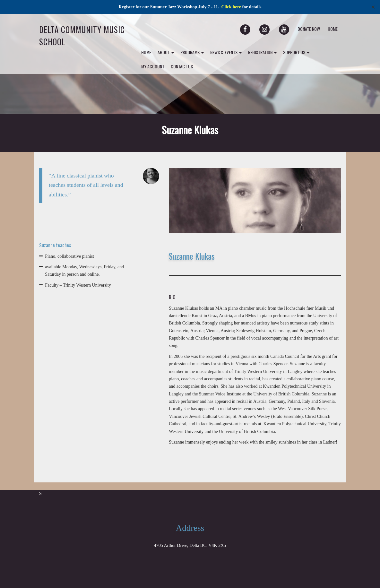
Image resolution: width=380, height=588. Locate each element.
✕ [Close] (373, 7)
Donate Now (309, 29)
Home (333, 29)
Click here (231, 7)
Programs (192, 52)
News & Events (226, 52)
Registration (262, 52)
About (166, 52)
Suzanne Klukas (190, 130)
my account (153, 66)
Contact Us (182, 66)
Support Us (296, 52)
